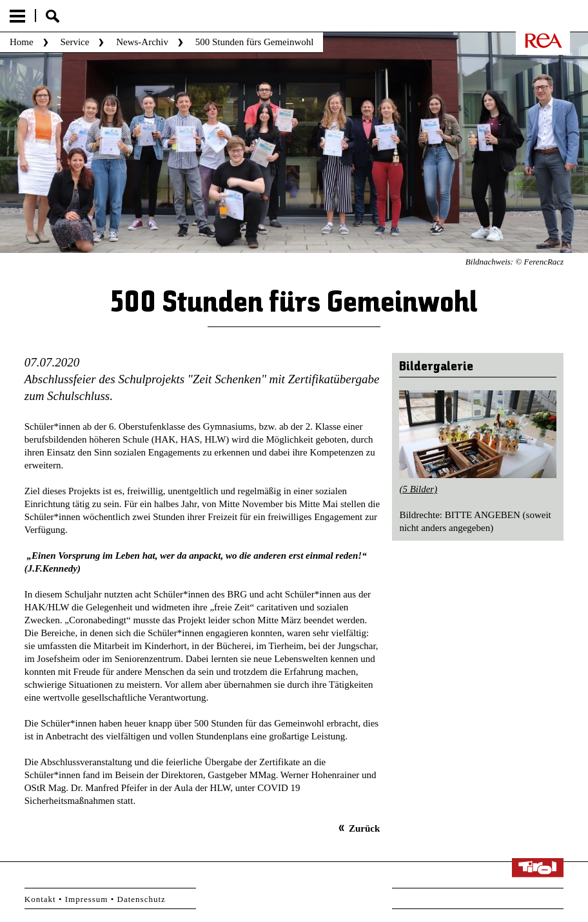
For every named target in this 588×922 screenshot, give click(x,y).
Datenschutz (142, 899)
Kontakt (40, 899)
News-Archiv (142, 42)
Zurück (364, 828)
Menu (17, 16)
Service (74, 42)
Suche (53, 16)
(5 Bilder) (418, 489)
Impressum (87, 899)
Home (22, 42)
